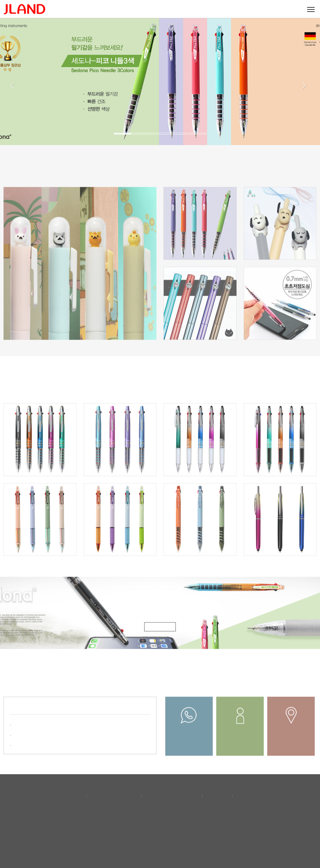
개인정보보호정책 (115, 795)
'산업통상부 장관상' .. (36, 749)
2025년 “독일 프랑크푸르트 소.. (46, 728)
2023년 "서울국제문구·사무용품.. (48, 739)
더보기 (136, 712)
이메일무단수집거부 (172, 795)
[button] (17, 109)
